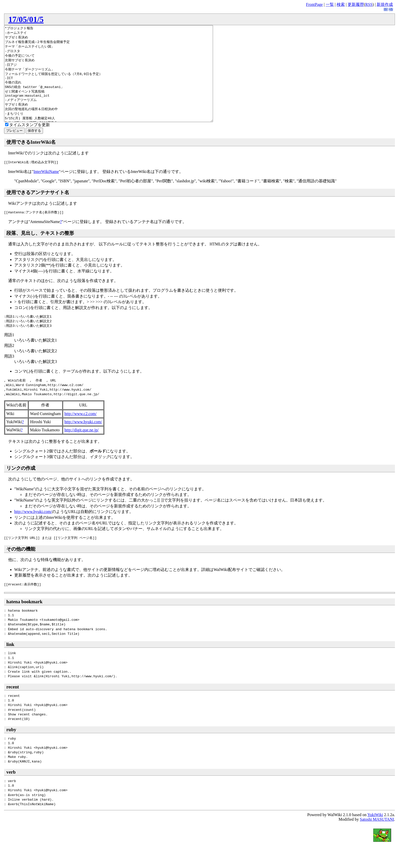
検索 (341, 4)
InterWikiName (46, 191)
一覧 (330, 4)
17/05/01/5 (26, 19)
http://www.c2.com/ (81, 433)
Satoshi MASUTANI (377, 838)
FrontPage (315, 4)
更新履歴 (356, 4)
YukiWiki (375, 834)
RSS (369, 4)
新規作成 (385, 4)
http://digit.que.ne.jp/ (82, 449)
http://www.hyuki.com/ (83, 441)
